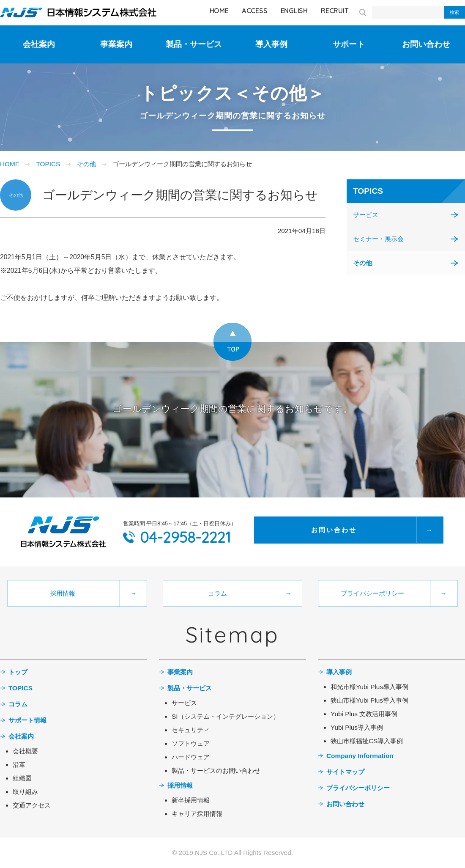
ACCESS (255, 11)
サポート (349, 44)
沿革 (19, 765)
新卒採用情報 (191, 800)
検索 (454, 12)
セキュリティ (191, 730)
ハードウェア (191, 757)
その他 (86, 164)
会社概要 (25, 751)
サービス (366, 215)
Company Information (360, 756)
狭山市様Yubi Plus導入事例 (369, 700)
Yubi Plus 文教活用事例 (364, 714)
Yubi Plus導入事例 (357, 727)
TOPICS (48, 164)
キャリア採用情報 (197, 814)
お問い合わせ (426, 44)
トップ (18, 672)
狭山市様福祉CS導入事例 (367, 741)
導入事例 (271, 44)
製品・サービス (194, 44)
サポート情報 (27, 720)
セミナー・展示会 (378, 239)
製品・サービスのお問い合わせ (216, 770)
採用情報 (180, 785)
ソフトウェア (191, 743)
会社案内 (39, 44)
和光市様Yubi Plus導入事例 (369, 687)
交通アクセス (32, 805)
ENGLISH (294, 11)
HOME (219, 11)
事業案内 (116, 44)
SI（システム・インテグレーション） (226, 716)
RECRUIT (335, 11)
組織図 (22, 778)
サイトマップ (345, 772)
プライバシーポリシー (358, 788)
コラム (18, 704)
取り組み (25, 792)
